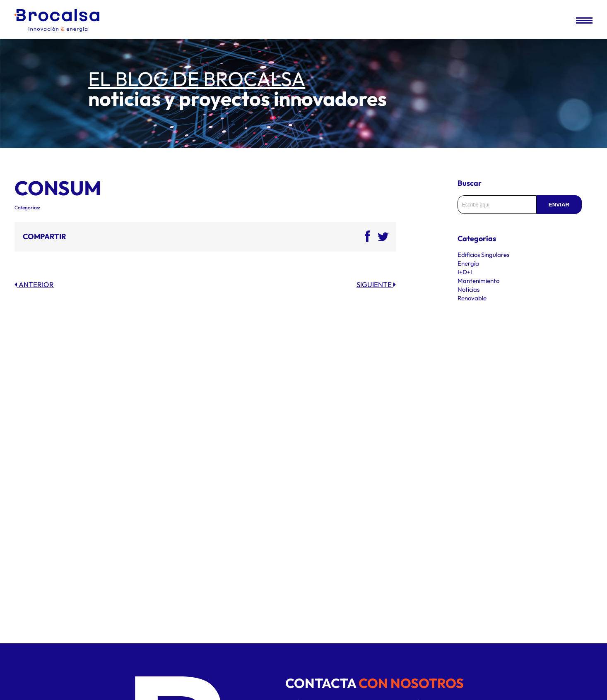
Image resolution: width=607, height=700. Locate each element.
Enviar (559, 205)
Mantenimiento (478, 281)
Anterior (34, 284)
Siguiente (376, 284)
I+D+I (465, 272)
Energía (468, 263)
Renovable (472, 298)
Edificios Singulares (483, 255)
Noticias (468, 289)
